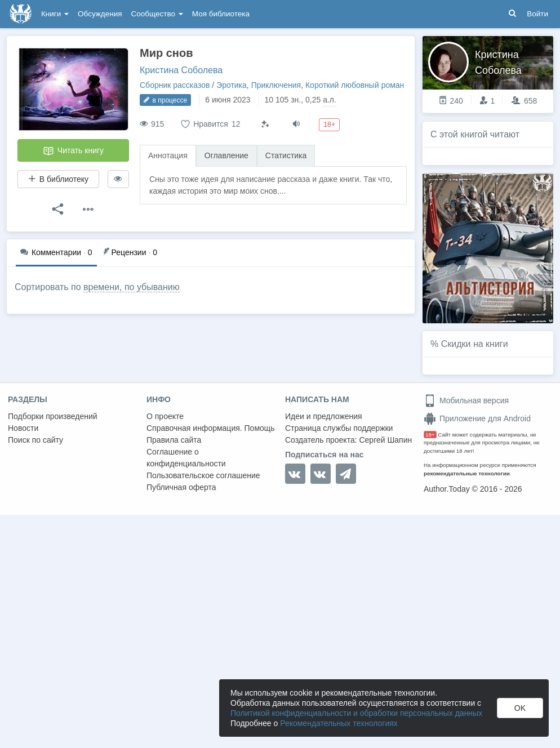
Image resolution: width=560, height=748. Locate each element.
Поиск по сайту (35, 440)
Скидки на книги (475, 344)
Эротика (232, 85)
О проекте (165, 416)
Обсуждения (100, 14)
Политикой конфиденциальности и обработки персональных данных (356, 713)
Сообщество (157, 14)
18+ (430, 435)
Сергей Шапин (385, 440)
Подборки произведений (53, 416)
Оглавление (226, 155)
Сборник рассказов (175, 85)
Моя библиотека (221, 14)
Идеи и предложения (324, 416)
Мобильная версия (466, 400)
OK (520, 708)
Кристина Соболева (181, 70)
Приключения (276, 85)
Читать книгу (73, 151)
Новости (23, 428)
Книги (55, 14)
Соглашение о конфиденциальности (186, 458)
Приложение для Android (477, 418)
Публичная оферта (181, 487)
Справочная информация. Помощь (211, 428)
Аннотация (168, 155)
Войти (537, 14)
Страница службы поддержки (339, 428)
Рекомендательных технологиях (339, 723)
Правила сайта (174, 440)
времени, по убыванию (132, 287)
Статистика (286, 155)
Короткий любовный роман (355, 85)
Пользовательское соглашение (203, 475)
